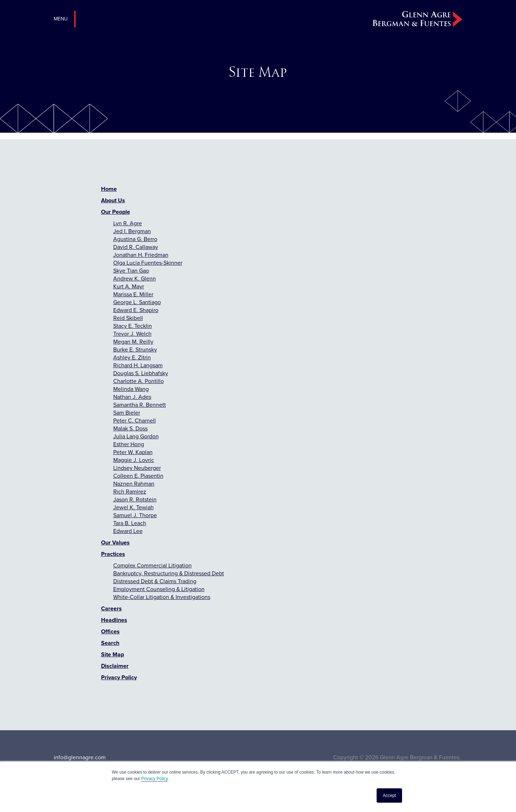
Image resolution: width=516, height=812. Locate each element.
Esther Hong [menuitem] (129, 444)
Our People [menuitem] (116, 212)
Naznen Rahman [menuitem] (134, 484)
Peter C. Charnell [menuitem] (135, 421)
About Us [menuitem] (113, 200)
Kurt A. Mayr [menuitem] (129, 286)
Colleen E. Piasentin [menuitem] (138, 476)
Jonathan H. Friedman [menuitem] (141, 255)
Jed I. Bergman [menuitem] (132, 231)
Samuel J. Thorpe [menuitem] (135, 515)
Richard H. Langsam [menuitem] (138, 365)
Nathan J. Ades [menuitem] (132, 397)
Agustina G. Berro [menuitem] (135, 239)
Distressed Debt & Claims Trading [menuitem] (155, 581)
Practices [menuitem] (113, 554)
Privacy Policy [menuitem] (119, 677)
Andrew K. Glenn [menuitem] (135, 278)
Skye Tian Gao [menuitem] (131, 271)
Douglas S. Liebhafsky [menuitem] (141, 373)
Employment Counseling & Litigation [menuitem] (159, 589)
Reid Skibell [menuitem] (128, 318)
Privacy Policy (154, 779)
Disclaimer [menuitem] (115, 666)
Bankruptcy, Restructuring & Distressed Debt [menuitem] (169, 573)
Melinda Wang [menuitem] (131, 389)
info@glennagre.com (80, 757)
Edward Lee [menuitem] (128, 531)
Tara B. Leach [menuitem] (130, 523)
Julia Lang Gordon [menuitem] (136, 436)
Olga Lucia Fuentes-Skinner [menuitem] (148, 263)
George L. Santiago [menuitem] (137, 302)
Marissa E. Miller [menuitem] (133, 294)
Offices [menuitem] (110, 631)
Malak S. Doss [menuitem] (130, 428)
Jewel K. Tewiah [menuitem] (133, 507)
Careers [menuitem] (111, 608)
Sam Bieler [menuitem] (127, 413)
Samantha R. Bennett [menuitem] (140, 405)
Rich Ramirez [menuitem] (130, 492)
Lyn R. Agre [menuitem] (128, 223)
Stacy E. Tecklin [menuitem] (133, 326)
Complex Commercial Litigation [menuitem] (152, 565)
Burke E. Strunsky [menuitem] (135, 350)
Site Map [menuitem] (113, 654)
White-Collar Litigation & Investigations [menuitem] (162, 597)
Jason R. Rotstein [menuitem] (135, 499)
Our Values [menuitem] (115, 542)
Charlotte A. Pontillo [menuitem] (138, 381)
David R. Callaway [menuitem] (136, 247)
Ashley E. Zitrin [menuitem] (132, 357)
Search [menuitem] (110, 643)
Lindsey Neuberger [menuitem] (137, 468)
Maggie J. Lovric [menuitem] (134, 460)
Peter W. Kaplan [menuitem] (133, 452)
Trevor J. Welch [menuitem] (132, 334)
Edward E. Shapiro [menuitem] (136, 310)
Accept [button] (389, 796)
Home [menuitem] (109, 189)
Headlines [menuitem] (114, 620)
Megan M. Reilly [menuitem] (133, 342)
